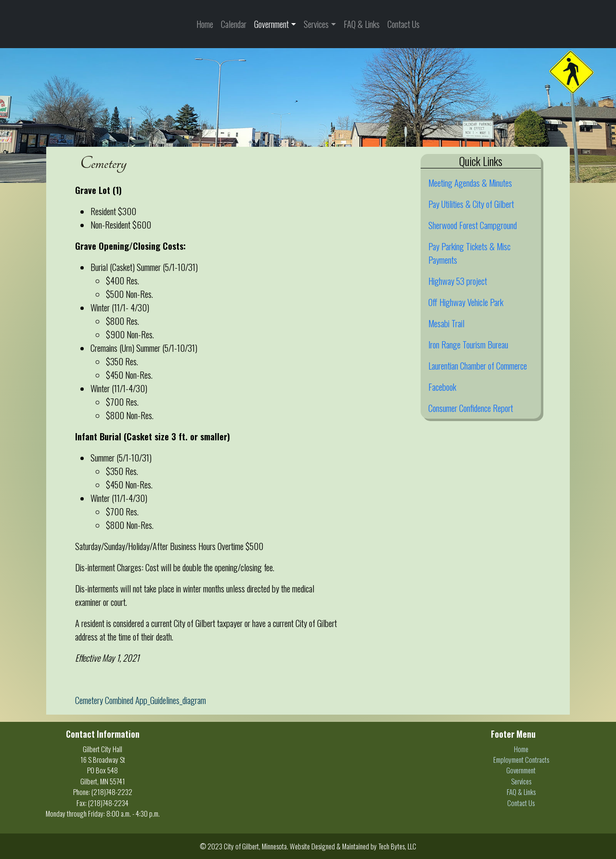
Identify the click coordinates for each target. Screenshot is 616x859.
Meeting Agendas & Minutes (470, 183)
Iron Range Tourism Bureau (468, 344)
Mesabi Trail (446, 323)
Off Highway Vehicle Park (466, 302)
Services (316, 24)
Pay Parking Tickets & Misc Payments (469, 253)
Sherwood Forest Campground (473, 225)
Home (205, 24)
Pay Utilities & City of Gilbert (471, 204)
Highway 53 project (458, 281)
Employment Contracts (521, 759)
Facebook (442, 387)
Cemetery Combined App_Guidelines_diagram (141, 700)
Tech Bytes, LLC (397, 846)
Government (271, 24)
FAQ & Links (362, 24)
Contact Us (404, 24)
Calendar (234, 24)
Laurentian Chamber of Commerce (478, 365)
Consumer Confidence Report (471, 408)
